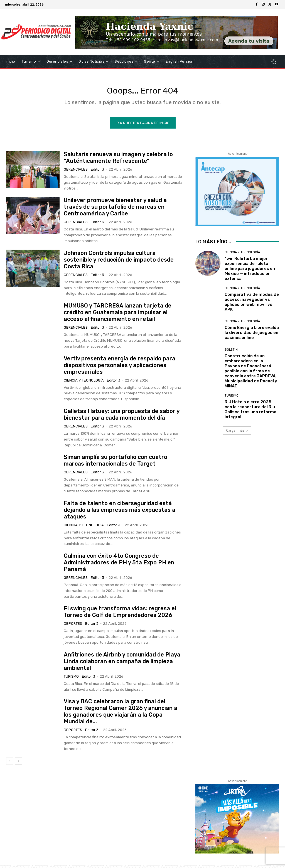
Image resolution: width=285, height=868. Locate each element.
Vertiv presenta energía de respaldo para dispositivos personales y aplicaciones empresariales (120, 368)
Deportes (73, 627)
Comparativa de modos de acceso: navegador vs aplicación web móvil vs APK (252, 305)
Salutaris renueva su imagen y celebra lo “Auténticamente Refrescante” (118, 161)
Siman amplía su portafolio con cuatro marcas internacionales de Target (116, 464)
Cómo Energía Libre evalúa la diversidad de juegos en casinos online (252, 336)
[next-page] (19, 764)
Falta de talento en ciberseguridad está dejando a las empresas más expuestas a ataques (120, 513)
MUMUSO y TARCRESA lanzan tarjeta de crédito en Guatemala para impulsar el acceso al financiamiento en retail (118, 316)
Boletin (231, 353)
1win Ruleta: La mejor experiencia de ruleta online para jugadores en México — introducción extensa (250, 272)
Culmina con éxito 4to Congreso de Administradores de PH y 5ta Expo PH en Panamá (119, 566)
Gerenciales (76, 173)
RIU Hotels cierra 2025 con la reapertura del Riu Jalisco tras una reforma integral (250, 413)
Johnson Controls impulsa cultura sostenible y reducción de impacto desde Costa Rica (119, 263)
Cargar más (237, 434)
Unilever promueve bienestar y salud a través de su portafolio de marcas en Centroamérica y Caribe (115, 210)
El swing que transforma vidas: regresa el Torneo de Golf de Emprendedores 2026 (120, 615)
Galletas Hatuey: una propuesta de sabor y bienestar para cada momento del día (122, 418)
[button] (273, 62)
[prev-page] (10, 764)
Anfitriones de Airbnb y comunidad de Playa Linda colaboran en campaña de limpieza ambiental (122, 665)
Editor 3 (97, 173)
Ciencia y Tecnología (84, 383)
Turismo (71, 680)
